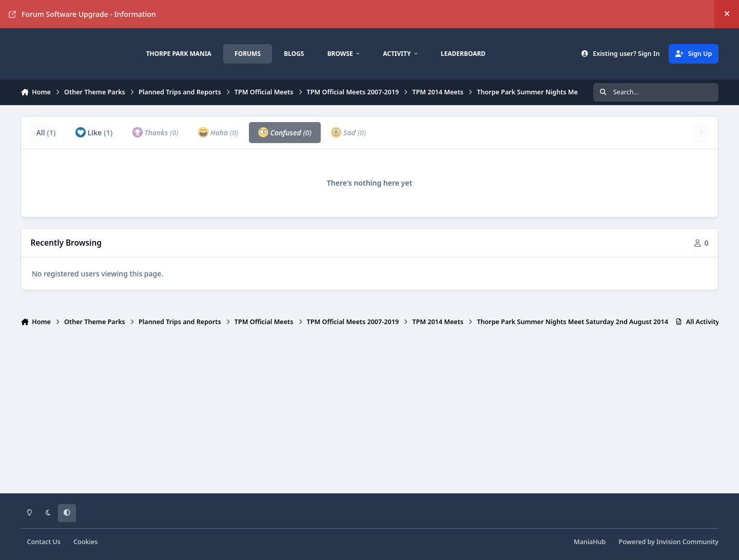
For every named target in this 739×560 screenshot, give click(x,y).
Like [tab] (94, 132)
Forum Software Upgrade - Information (82, 14)
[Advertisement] (369, 414)
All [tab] (46, 133)
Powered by (669, 542)
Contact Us (44, 542)
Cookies (85, 542)
